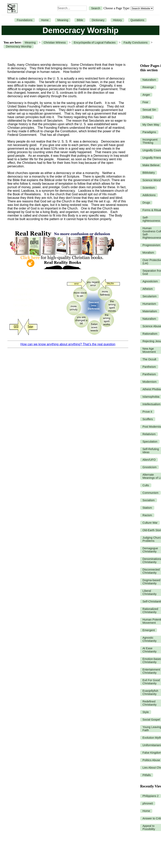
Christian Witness (55, 43)
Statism (147, 508)
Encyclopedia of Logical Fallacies (95, 43)
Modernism (149, 382)
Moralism (148, 253)
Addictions (149, 195)
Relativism (149, 434)
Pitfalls (147, 775)
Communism (150, 493)
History (117, 20)
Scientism (149, 188)
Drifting (147, 117)
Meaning (63, 20)
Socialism (149, 500)
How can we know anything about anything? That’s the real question (68, 344)
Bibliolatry (149, 173)
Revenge (148, 87)
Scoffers (148, 419)
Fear (145, 102)
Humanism (149, 304)
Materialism (150, 311)
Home (45, 20)
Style (146, 712)
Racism (147, 515)
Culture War (150, 523)
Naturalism (149, 80)
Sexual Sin (149, 110)
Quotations (137, 20)
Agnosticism (150, 281)
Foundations (25, 20)
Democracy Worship (19, 46)
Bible (80, 20)
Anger (146, 95)
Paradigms (149, 132)
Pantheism (149, 367)
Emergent (149, 630)
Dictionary (98, 20)
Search (96, 8)
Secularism (149, 296)
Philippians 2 (151, 796)
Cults (146, 485)
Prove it (147, 412)
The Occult (149, 359)
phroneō (148, 803)
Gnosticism (149, 467)
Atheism (148, 289)
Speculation (150, 442)
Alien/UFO (149, 460)
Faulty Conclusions (136, 43)
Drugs (146, 203)
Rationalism (150, 334)
